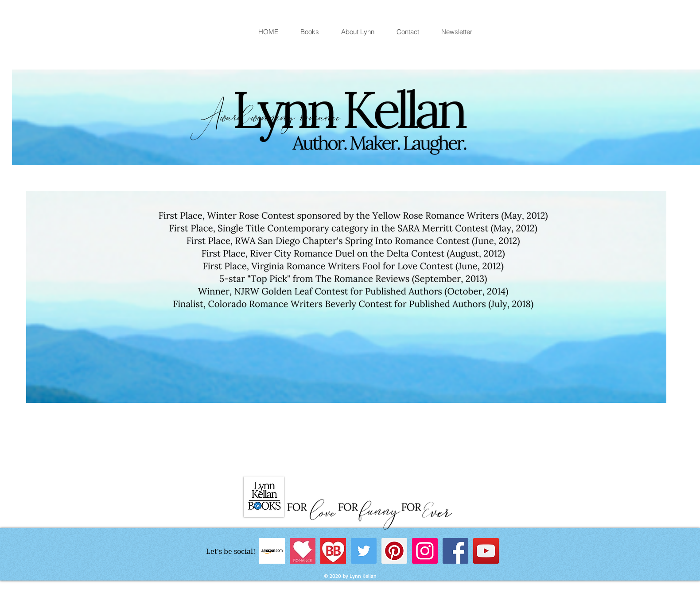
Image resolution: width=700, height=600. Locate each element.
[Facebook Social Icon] (455, 551)
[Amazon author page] (272, 551)
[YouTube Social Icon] (486, 551)
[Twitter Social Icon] (364, 551)
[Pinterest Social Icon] (394, 551)
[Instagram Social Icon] (425, 551)
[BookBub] (333, 551)
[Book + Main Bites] (303, 551)
